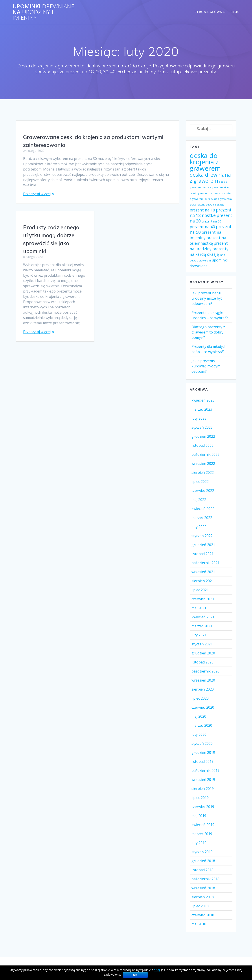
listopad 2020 (202, 662)
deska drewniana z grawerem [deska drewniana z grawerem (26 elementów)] (210, 178)
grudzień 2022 (203, 436)
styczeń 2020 (202, 743)
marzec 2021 (202, 626)
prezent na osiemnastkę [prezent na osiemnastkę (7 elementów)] (208, 240)
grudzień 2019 (203, 752)
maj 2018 (199, 924)
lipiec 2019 (200, 798)
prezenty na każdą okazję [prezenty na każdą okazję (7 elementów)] (209, 251)
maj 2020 (199, 716)
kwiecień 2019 (203, 825)
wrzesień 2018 (203, 888)
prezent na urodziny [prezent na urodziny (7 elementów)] (209, 246)
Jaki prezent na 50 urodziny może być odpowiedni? (207, 298)
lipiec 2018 (200, 906)
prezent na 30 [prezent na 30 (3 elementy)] (211, 221)
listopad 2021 (202, 554)
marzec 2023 (202, 409)
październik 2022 (205, 454)
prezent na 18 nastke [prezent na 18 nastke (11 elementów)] (211, 213)
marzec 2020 (202, 725)
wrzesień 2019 (203, 780)
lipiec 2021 (200, 590)
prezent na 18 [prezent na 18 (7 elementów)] (202, 210)
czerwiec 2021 (203, 599)
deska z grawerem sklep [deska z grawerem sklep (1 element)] (216, 187)
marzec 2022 (202, 518)
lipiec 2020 (200, 698)
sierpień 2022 (203, 472)
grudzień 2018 (203, 861)
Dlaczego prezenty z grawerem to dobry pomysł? (208, 332)
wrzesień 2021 (203, 572)
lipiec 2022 (200, 482)
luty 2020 (199, 734)
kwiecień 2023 (203, 400)
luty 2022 (199, 527)
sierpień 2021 (203, 581)
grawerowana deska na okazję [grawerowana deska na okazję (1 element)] (207, 205)
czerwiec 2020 (203, 707)
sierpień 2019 (203, 789)
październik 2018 (205, 879)
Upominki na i (43, 12)
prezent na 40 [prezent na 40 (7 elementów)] (202, 227)
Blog (235, 12)
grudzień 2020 (203, 653)
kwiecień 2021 (203, 617)
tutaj (157, 970)
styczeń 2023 (202, 427)
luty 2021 (199, 635)
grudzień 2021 (203, 545)
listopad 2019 (202, 761)
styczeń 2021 (202, 644)
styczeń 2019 (202, 852)
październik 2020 (205, 671)
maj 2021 (199, 608)
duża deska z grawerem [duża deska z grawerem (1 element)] (218, 199)
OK (135, 975)
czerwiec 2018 (203, 915)
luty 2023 (199, 418)
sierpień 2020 (203, 689)
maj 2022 (199, 500)
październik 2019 (205, 771)
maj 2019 (199, 816)
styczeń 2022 (202, 536)
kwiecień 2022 (203, 509)
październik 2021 (205, 563)
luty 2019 (199, 843)
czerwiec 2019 (203, 807)
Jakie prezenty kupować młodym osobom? (206, 366)
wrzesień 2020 (203, 680)
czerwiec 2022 (203, 491)
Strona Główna (210, 12)
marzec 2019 (202, 834)
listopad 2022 (202, 445)
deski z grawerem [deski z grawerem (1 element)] (200, 193)
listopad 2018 (202, 870)
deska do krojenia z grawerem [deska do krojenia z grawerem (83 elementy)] (205, 162)
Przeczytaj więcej (37, 194)
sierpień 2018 (203, 897)
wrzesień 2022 (203, 463)
